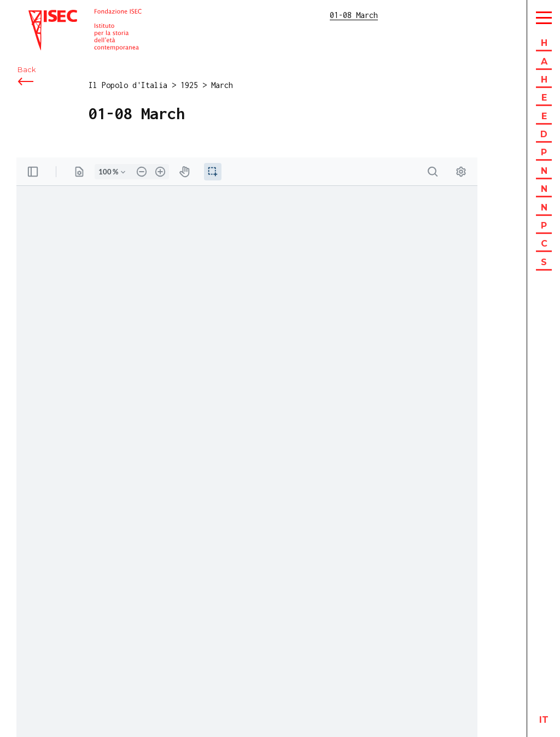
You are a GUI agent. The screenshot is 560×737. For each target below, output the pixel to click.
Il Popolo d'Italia (128, 85)
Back (27, 70)
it (544, 720)
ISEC (37, 15)
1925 (189, 85)
